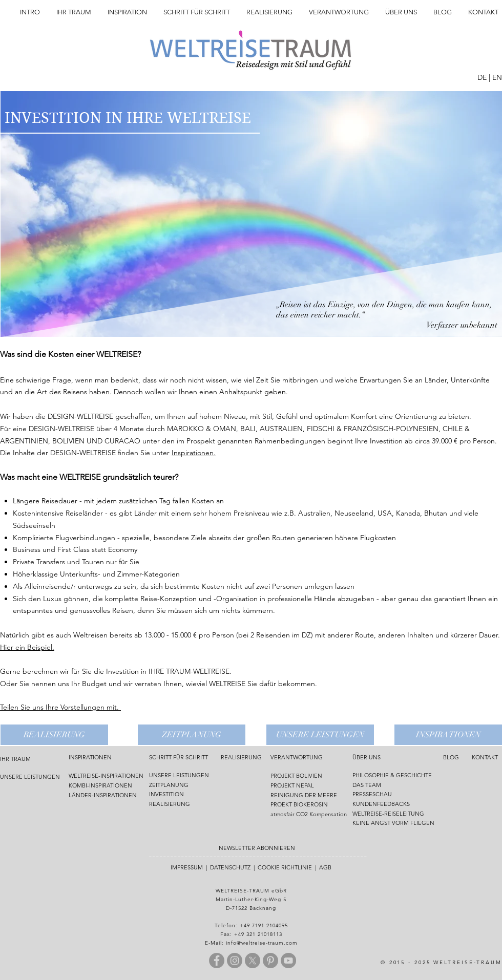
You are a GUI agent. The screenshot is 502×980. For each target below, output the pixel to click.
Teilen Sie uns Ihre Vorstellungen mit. (60, 707)
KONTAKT (485, 757)
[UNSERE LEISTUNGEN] (320, 735)
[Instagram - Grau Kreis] (235, 961)
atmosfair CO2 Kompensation (309, 814)
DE (482, 77)
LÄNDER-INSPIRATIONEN (103, 795)
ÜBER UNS (367, 757)
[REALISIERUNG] (54, 735)
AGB (325, 867)
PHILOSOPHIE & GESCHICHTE (392, 775)
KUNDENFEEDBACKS (381, 804)
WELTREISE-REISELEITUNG (388, 814)
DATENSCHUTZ (230, 867)
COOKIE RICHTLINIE (285, 867)
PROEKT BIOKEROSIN (299, 804)
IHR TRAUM (15, 759)
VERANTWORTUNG (297, 757)
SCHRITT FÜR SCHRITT (179, 757)
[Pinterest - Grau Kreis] (270, 961)
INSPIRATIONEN (90, 757)
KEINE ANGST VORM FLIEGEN (393, 823)
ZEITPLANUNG (169, 785)
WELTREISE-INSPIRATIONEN (106, 776)
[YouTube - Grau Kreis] (288, 961)
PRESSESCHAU (372, 794)
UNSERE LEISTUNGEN (30, 777)
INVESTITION (166, 794)
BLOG (451, 757)
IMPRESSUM (187, 867)
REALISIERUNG (170, 804)
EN (497, 77)
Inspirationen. (194, 453)
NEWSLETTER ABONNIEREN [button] (257, 848)
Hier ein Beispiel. (27, 647)
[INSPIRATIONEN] (448, 735)
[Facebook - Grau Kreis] (217, 961)
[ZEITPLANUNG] (192, 735)
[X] (253, 961)
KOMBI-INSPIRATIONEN (100, 785)
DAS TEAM (368, 785)
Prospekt (202, 441)
